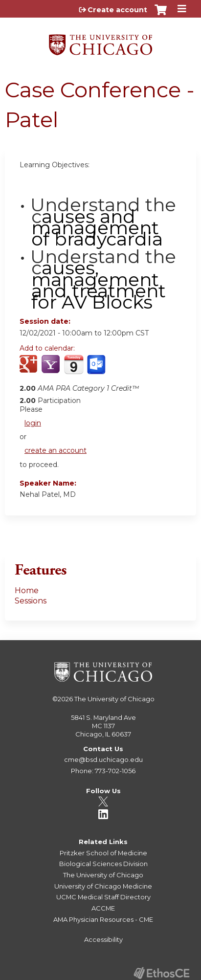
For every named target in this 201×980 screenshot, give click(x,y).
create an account (56, 450)
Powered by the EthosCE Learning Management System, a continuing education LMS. (161, 973)
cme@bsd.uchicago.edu (103, 759)
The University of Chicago (114, 699)
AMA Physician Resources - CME (103, 919)
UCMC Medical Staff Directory (103, 897)
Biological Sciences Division (103, 864)
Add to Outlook (97, 370)
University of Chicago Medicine (103, 886)
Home (27, 590)
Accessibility (103, 939)
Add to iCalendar (74, 369)
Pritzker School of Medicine (103, 853)
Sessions (31, 601)
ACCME (103, 908)
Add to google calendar (30, 370)
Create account (117, 10)
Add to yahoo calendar (52, 370)
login (33, 423)
